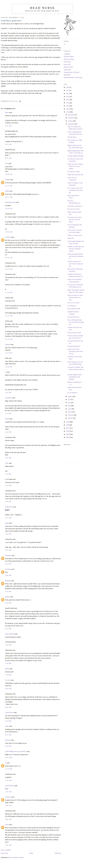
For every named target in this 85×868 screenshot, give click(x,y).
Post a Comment (6, 850)
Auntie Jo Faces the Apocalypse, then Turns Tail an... (75, 351)
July (69, 400)
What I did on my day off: (75, 175)
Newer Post (4, 853)
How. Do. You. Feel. (74, 209)
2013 (68, 103)
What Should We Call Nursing (73, 78)
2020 (68, 87)
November (71, 118)
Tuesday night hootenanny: (76, 156)
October (70, 121)
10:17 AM (9, 197)
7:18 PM (8, 675)
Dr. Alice (8, 680)
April (70, 409)
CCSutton (8, 569)
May (69, 406)
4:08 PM (8, 575)
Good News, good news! (11, 21)
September (71, 124)
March (70, 412)
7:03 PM (8, 645)
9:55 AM (8, 144)
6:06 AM (8, 819)
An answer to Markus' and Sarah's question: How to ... (76, 369)
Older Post (58, 853)
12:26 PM (9, 367)
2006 (68, 431)
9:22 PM (8, 735)
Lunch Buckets (10, 786)
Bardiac (7, 597)
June (69, 403)
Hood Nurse (67, 62)
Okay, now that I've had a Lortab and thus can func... (75, 298)
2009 (68, 422)
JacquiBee (8, 555)
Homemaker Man (10, 202)
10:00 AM (9, 174)
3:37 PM (8, 518)
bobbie (7, 191)
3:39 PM (8, 534)
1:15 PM (8, 414)
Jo (6, 372)
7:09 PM (8, 663)
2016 (68, 94)
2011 (68, 109)
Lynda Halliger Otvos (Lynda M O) (16, 751)
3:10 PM (8, 474)
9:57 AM (8, 158)
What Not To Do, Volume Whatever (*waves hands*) (75, 166)
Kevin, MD (67, 64)
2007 (68, 428)
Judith (7, 523)
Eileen (7, 825)
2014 (68, 100)
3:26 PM (8, 502)
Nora (7, 163)
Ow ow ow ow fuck (73, 303)
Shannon (8, 345)
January (70, 418)
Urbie (7, 463)
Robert (7, 669)
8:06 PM (8, 707)
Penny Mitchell (10, 634)
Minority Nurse (68, 67)
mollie (7, 726)
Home (31, 853)
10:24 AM (9, 209)
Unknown (8, 797)
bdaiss (7, 112)
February (71, 415)
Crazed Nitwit (9, 713)
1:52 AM (8, 792)
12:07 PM (9, 353)
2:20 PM (8, 432)
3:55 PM (8, 550)
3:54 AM (8, 780)
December (71, 115)
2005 (68, 434)
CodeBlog (67, 54)
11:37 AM (9, 316)
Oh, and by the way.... (74, 317)
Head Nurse (42, 8)
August (70, 397)
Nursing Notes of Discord (71, 72)
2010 (68, 112)
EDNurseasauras (69, 57)
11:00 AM (9, 292)
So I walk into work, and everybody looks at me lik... (75, 190)
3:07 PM (8, 458)
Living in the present (74, 346)
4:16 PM (8, 592)
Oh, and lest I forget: (74, 172)
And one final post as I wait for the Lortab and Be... (75, 264)
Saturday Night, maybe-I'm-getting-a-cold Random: (75, 377)
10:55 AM (9, 269)
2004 (68, 437)
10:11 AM (9, 186)
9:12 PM (8, 721)
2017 (68, 90)
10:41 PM (9, 758)
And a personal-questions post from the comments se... (76, 256)
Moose (7, 419)
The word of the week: (74, 333)
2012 (68, 106)
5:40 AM (8, 806)
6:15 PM (8, 629)
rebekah (7, 180)
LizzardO (8, 237)
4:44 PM (8, 603)
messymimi (9, 398)
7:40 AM (8, 845)
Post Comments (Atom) (16, 857)
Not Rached (67, 70)
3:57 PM (8, 564)
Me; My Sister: (72, 137)
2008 (68, 425)
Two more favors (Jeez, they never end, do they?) (75, 220)
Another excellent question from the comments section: (76, 249)
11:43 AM (9, 339)
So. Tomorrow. (72, 306)
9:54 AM (8, 126)
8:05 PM (8, 689)
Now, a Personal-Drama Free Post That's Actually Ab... (76, 322)
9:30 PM (8, 746)
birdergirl (8, 581)
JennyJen (8, 740)
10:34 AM (9, 232)
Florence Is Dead (69, 59)
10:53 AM (9, 258)
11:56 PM (9, 769)
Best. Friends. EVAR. (74, 309)
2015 (68, 97)
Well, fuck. (71, 238)
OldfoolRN (67, 75)
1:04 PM (8, 393)
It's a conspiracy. (73, 393)
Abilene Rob (9, 507)
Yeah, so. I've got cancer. (75, 235)
